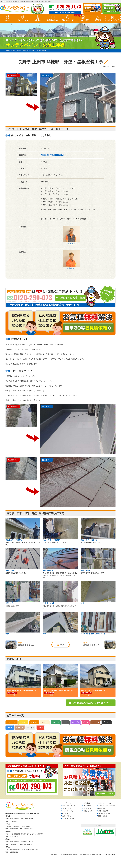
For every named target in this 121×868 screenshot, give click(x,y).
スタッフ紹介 (67, 816)
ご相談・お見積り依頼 (72, 298)
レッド (40, 728)
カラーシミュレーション (106, 813)
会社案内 (38, 20)
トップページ (67, 803)
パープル (76, 722)
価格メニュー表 (68, 20)
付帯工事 (60, 155)
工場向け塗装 (103, 816)
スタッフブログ (113, 20)
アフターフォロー (68, 819)
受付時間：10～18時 (30, 787)
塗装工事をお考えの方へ (70, 806)
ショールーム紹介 (83, 20)
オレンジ (34, 722)
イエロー (23, 722)
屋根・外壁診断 (103, 811)
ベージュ (20, 728)
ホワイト (31, 728)
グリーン (56, 722)
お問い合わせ (88, 811)
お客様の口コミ (53, 20)
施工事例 (98, 20)
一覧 (62, 645)
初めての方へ (23, 20)
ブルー (10, 728)
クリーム (45, 722)
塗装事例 (87, 803)
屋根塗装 (52, 155)
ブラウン (96, 722)
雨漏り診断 (102, 808)
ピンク (86, 722)
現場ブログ (88, 808)
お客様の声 (88, 806)
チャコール (12, 722)
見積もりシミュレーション (107, 806)
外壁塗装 (44, 155)
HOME (8, 20)
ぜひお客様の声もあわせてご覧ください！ (93, 703)
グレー (66, 722)
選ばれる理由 (67, 808)
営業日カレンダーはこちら (68, 10)
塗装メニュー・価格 (105, 803)
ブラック (106, 722)
